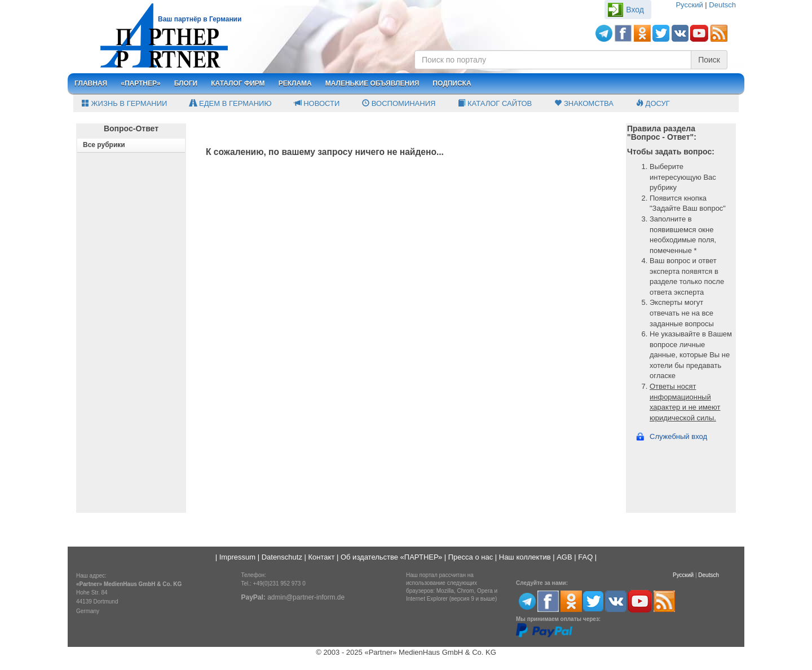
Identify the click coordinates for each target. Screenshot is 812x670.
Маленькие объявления (372, 83)
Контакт (322, 557)
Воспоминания (399, 103)
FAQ (585, 557)
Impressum (237, 557)
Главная (91, 83)
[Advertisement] (131, 343)
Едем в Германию (230, 103)
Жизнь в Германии (124, 103)
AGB (564, 557)
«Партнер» (141, 83)
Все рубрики (104, 145)
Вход (635, 10)
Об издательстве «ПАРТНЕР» (391, 557)
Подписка (452, 83)
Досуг (653, 103)
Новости (317, 103)
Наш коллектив (525, 557)
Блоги (186, 83)
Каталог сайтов (495, 103)
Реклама (295, 83)
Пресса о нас (471, 557)
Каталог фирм (238, 83)
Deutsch (722, 5)
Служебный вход (678, 436)
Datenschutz (282, 557)
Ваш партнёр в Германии (200, 19)
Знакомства (584, 103)
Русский (689, 5)
